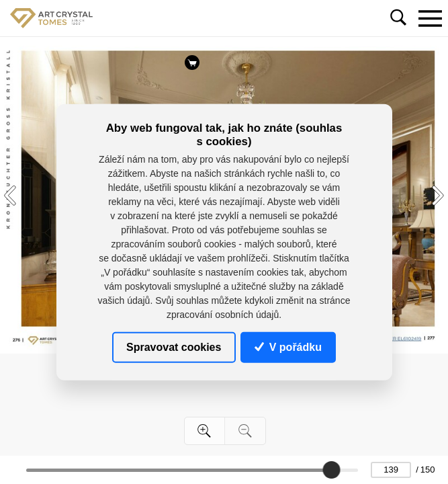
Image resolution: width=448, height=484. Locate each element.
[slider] (332, 470)
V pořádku (288, 347)
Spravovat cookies (174, 347)
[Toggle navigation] (430, 18)
